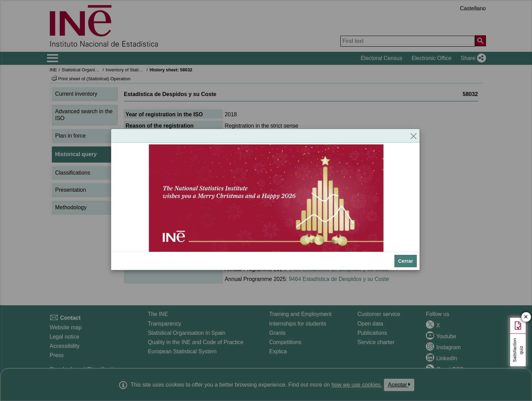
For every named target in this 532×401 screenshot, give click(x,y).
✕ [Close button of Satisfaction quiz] (526, 317)
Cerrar (405, 261)
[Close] (414, 136)
